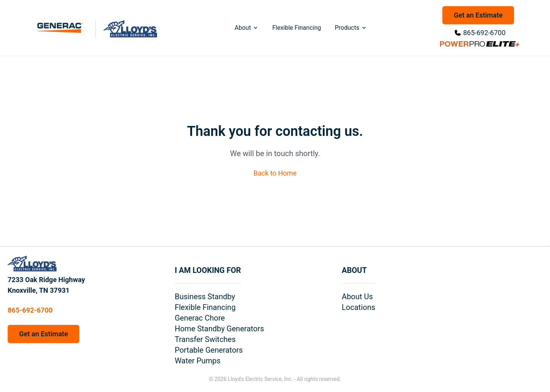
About (247, 28)
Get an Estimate (478, 15)
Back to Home (275, 173)
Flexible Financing (297, 28)
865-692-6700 (484, 33)
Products (351, 28)
